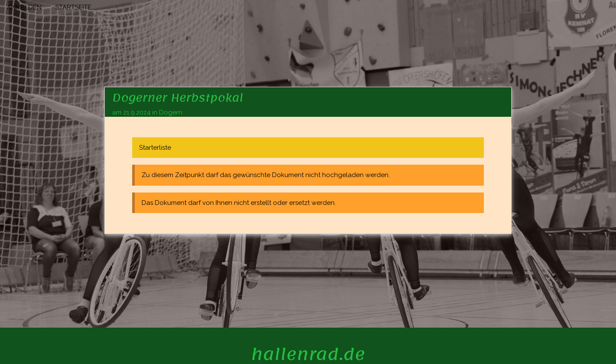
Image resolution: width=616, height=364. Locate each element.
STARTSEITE (73, 7)
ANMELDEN (24, 7)
